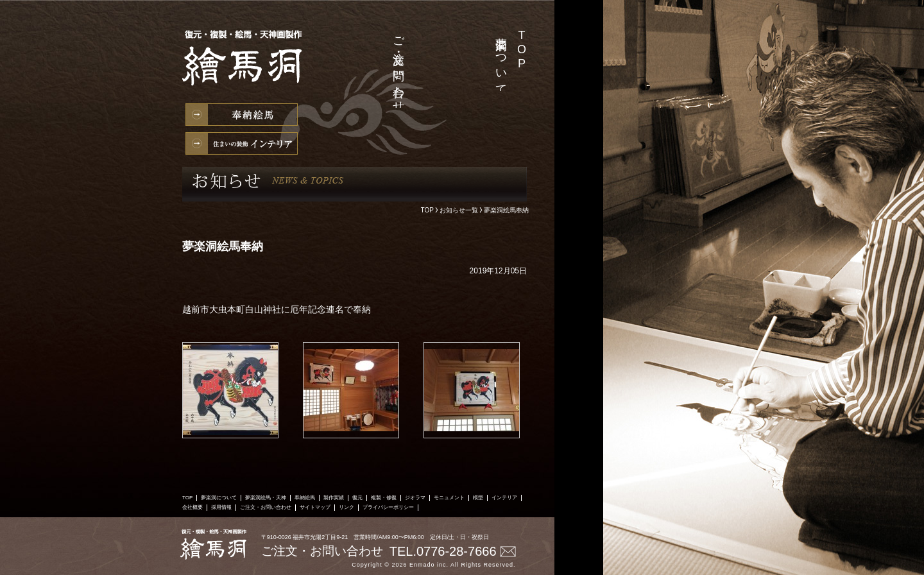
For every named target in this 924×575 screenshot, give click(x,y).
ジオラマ (415, 498)
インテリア (242, 143)
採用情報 (419, 31)
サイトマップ (315, 507)
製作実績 (460, 31)
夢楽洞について (501, 60)
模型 (478, 498)
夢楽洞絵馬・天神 (481, 33)
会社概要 (440, 31)
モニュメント (449, 498)
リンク (346, 507)
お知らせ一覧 (459, 210)
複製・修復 (384, 498)
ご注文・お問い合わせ (398, 68)
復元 (357, 498)
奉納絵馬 (242, 115)
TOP (522, 50)
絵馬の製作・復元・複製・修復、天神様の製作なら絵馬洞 (246, 64)
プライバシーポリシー (388, 507)
